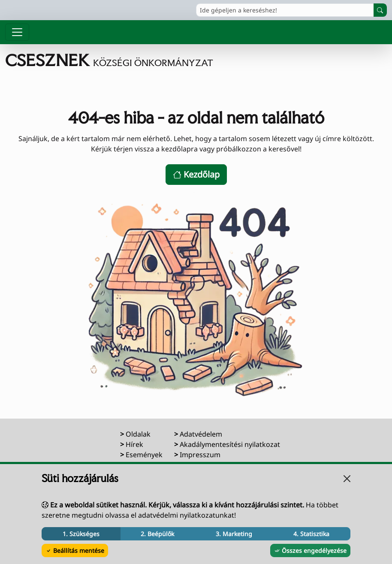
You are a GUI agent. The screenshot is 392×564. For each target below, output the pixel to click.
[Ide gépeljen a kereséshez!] (285, 10)
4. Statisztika (311, 534)
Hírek (134, 444)
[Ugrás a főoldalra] (109, 60)
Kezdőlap (196, 174)
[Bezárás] (347, 479)
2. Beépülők (157, 534)
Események (144, 455)
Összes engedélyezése (310, 550)
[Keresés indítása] (380, 10)
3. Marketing (234, 534)
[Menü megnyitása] (17, 32)
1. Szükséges (81, 534)
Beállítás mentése (75, 550)
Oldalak (138, 434)
